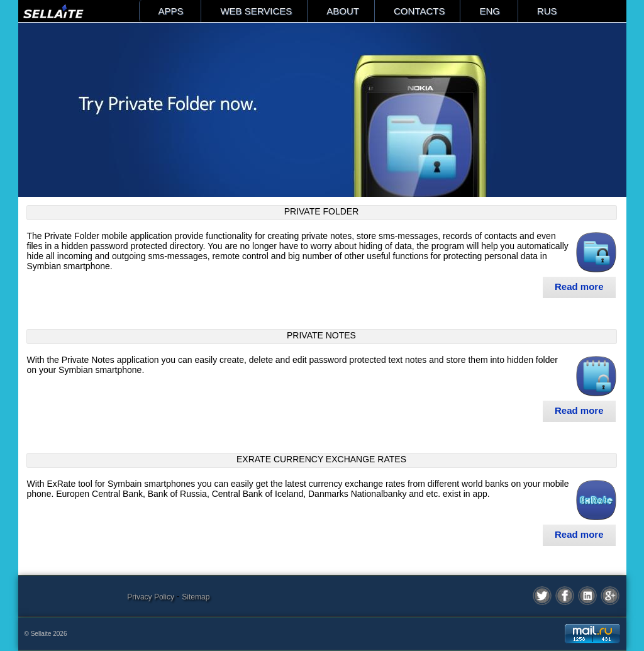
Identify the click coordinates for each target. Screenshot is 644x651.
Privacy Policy (151, 597)
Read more (579, 287)
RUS (547, 11)
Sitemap (196, 597)
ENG (490, 11)
